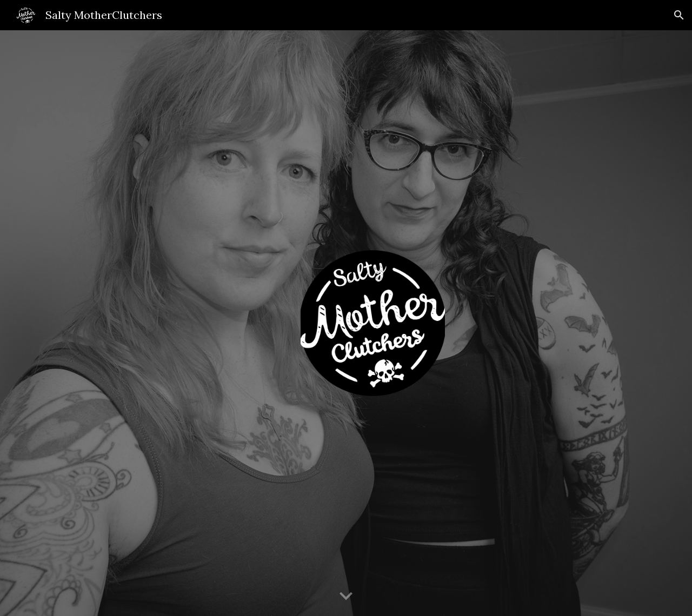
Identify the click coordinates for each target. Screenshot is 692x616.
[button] (679, 15)
